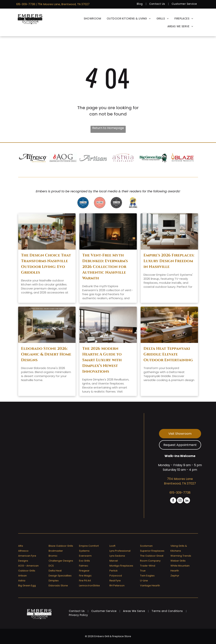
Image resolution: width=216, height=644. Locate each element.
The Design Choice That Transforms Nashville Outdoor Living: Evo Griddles (46, 264)
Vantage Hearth (150, 586)
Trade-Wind (148, 566)
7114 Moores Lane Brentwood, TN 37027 (180, 481)
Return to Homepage (108, 128)
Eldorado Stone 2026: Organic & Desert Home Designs (46, 354)
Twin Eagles (147, 576)
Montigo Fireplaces (121, 566)
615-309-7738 (26, 4)
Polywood (116, 576)
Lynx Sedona (117, 556)
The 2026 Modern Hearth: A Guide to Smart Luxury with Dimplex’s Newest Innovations (102, 360)
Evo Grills (84, 561)
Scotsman (146, 546)
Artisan (22, 576)
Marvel (114, 561)
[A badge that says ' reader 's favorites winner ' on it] (100, 203)
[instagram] (180, 501)
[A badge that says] (116, 203)
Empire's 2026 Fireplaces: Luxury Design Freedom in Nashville (169, 261)
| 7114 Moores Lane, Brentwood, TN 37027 (63, 4)
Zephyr (175, 576)
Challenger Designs (61, 561)
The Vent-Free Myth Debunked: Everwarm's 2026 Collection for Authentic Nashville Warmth (105, 267)
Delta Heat (55, 571)
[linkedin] (187, 501)
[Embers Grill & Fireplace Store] (30, 19)
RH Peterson (117, 586)
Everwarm (85, 556)
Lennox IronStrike (89, 586)
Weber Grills (178, 561)
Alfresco (23, 551)
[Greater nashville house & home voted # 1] (133, 203)
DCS (51, 566)
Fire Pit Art (85, 581)
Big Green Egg (27, 586)
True (143, 571)
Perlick (114, 571)
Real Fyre (115, 581)
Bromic (53, 556)
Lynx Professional (120, 551)
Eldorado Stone (58, 586)
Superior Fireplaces (152, 551)
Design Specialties (60, 576)
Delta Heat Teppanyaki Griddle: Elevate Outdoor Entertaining (168, 354)
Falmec (84, 566)
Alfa (21, 546)
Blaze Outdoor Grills (61, 546)
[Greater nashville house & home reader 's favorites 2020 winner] (83, 203)
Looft (112, 546)
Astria (22, 581)
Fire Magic (85, 576)
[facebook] (173, 501)
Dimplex (54, 581)
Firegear (84, 571)
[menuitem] (140, 4)
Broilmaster (56, 551)
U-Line (144, 581)
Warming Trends (181, 556)
